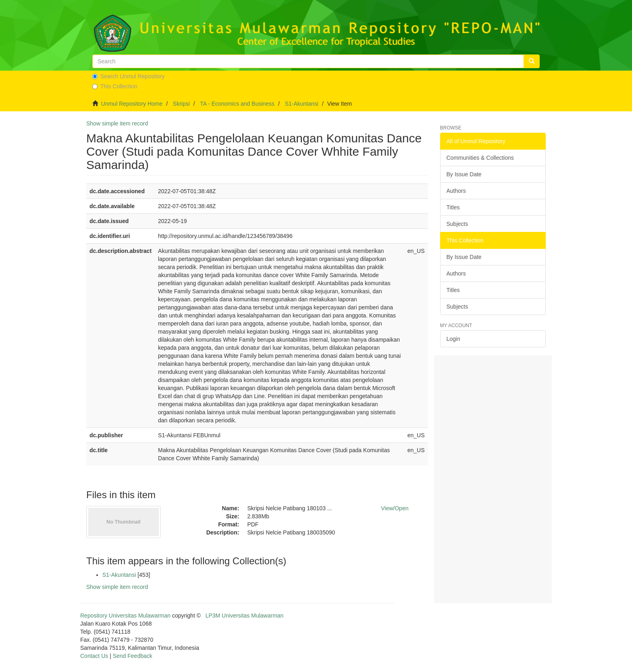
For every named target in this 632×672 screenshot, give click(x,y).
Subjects (457, 224)
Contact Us (94, 656)
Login (453, 339)
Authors (456, 191)
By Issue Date (464, 174)
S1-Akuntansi (302, 104)
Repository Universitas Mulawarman (125, 616)
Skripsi (181, 104)
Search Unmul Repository (129, 76)
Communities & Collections (480, 158)
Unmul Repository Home (132, 104)
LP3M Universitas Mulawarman (245, 616)
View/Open (395, 508)
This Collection (115, 86)
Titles (453, 207)
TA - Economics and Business (237, 104)
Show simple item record (117, 123)
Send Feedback (133, 656)
